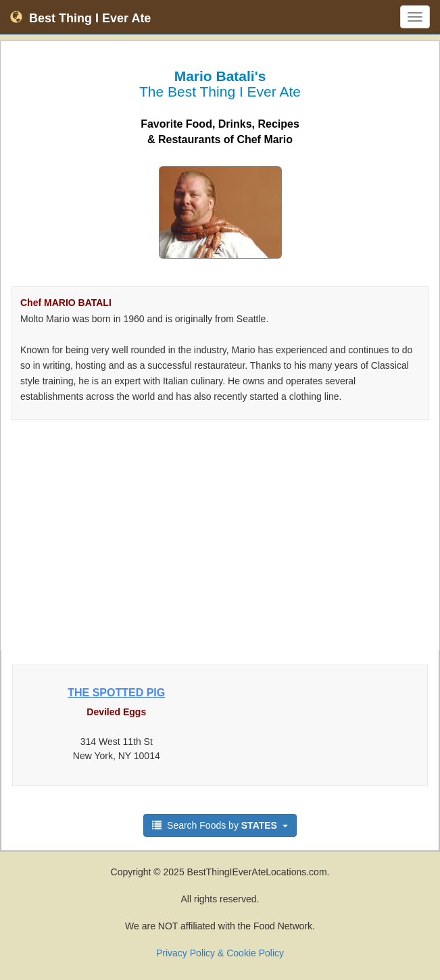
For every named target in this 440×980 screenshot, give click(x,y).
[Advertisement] (220, 542)
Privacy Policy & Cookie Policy (220, 953)
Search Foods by (220, 825)
